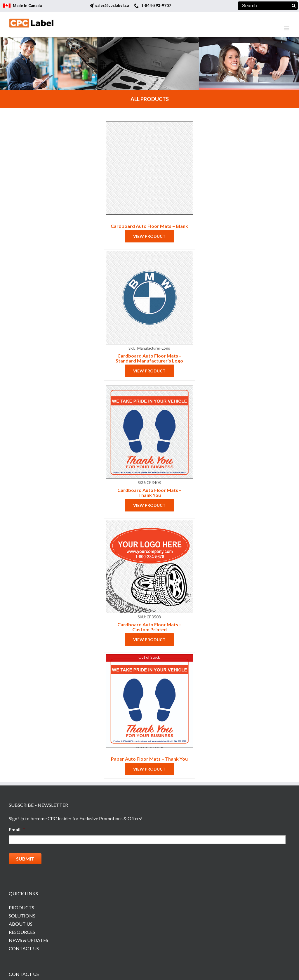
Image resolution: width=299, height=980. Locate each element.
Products (21, 907)
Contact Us (24, 948)
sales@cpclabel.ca (112, 5)
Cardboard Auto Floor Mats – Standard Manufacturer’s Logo (149, 358)
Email (17, 829)
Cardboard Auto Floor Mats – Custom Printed (149, 627)
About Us (21, 924)
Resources (22, 932)
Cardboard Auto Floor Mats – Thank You (149, 492)
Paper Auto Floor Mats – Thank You (149, 759)
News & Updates (28, 940)
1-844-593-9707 (156, 6)
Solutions (22, 916)
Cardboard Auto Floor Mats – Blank (149, 226)
